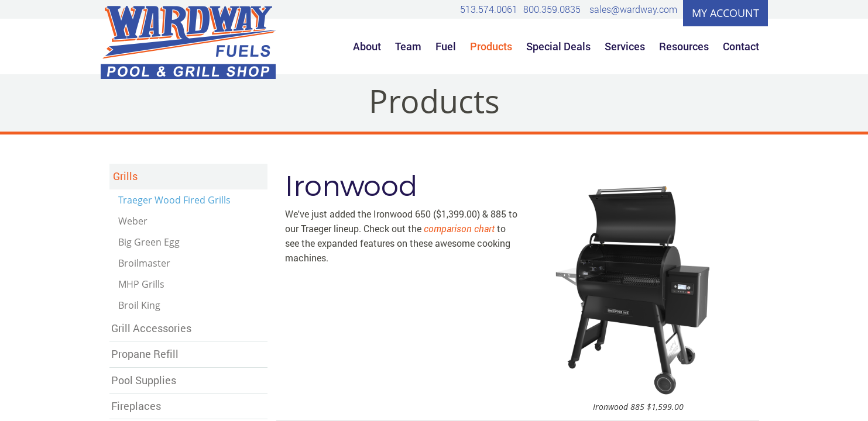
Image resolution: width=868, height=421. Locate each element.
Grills (125, 176)
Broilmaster (144, 263)
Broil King (139, 305)
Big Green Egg (149, 242)
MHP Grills (141, 284)
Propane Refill (145, 354)
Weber (133, 221)
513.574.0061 (489, 9)
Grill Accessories (151, 328)
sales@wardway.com (633, 9)
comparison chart (459, 228)
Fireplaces (136, 406)
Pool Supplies (144, 380)
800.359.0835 (552, 9)
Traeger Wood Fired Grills (174, 200)
